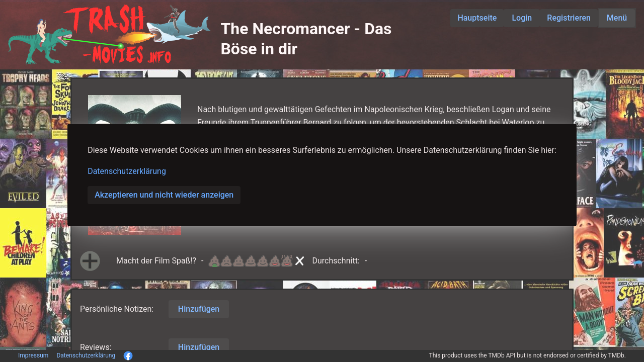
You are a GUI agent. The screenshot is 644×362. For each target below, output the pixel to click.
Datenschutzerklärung (127, 171)
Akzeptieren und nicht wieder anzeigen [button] (164, 195)
